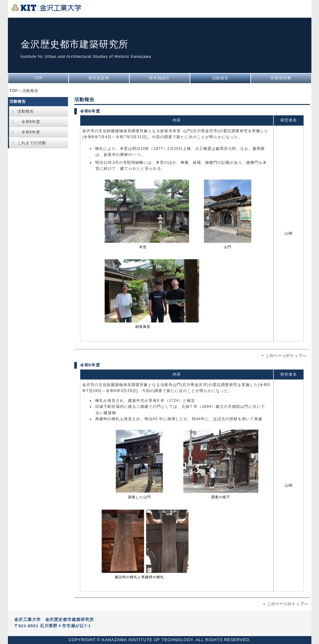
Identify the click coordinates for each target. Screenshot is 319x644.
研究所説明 (99, 78)
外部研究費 (281, 78)
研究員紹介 (159, 78)
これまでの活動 (32, 143)
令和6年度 (29, 122)
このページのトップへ (286, 356)
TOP (38, 78)
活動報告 (220, 78)
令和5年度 (29, 132)
